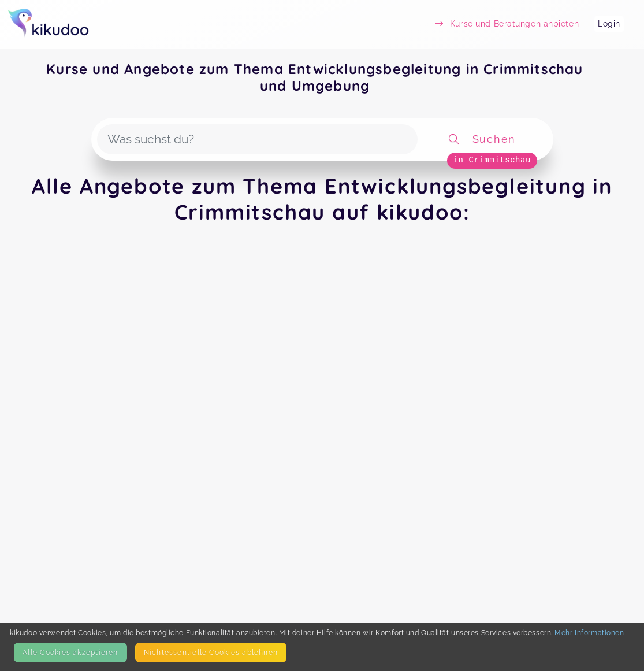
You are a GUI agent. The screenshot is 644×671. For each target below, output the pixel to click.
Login (609, 24)
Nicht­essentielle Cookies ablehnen (211, 652)
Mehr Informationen (589, 633)
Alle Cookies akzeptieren (70, 652)
